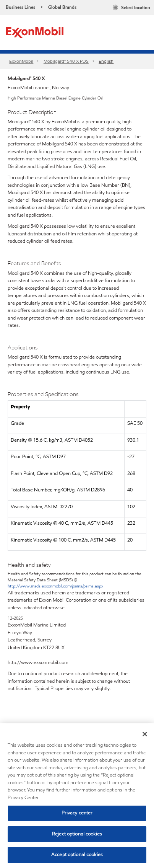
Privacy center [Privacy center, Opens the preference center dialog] (77, 813)
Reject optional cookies (77, 834)
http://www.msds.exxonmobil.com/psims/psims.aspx (55, 586)
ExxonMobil (21, 61)
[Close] (145, 734)
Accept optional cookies (77, 855)
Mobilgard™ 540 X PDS (66, 61)
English (106, 61)
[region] (77, 796)
